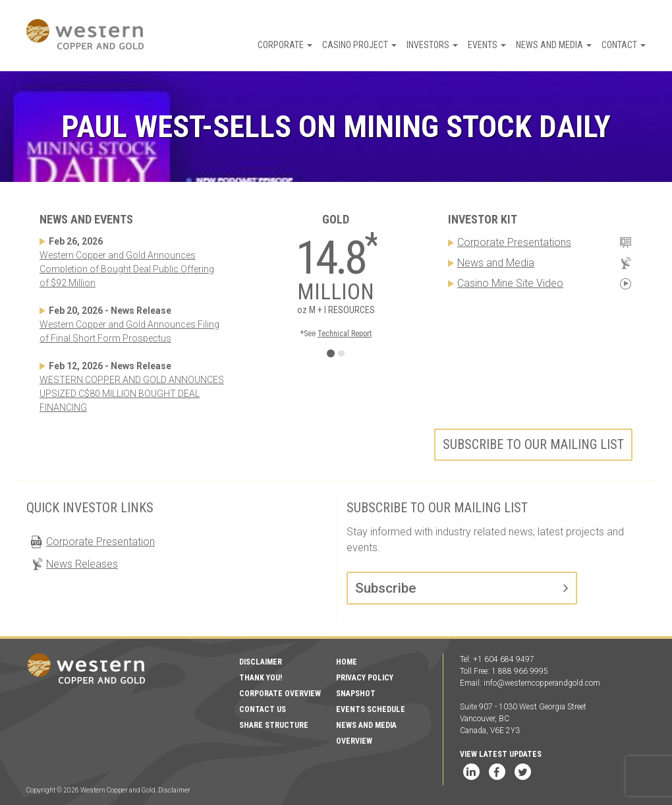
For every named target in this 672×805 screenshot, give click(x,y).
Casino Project (359, 45)
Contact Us (263, 709)
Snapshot (356, 694)
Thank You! (261, 678)
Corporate (285, 45)
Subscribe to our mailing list (533, 444)
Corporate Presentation (100, 542)
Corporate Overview (280, 694)
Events (487, 45)
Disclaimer (261, 662)
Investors (432, 45)
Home (347, 662)
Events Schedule (371, 709)
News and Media (554, 45)
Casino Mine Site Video (510, 283)
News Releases (82, 564)
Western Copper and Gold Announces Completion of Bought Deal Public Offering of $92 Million (127, 269)
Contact (624, 45)
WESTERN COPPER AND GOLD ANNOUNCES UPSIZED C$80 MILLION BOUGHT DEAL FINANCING (132, 394)
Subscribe (386, 588)
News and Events (86, 219)
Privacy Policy (365, 678)
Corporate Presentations (514, 242)
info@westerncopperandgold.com (542, 683)
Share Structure (274, 725)
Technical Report (345, 334)
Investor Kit (483, 219)
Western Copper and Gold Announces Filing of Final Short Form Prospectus (129, 331)
